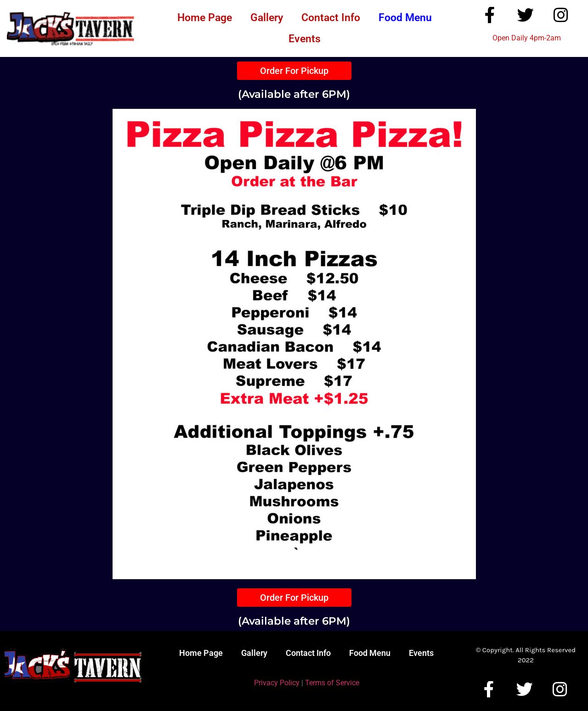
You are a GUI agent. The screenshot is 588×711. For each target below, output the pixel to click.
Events (305, 39)
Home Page (205, 18)
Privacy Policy (277, 683)
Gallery (267, 18)
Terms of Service (332, 683)
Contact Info (331, 18)
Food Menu (405, 18)
